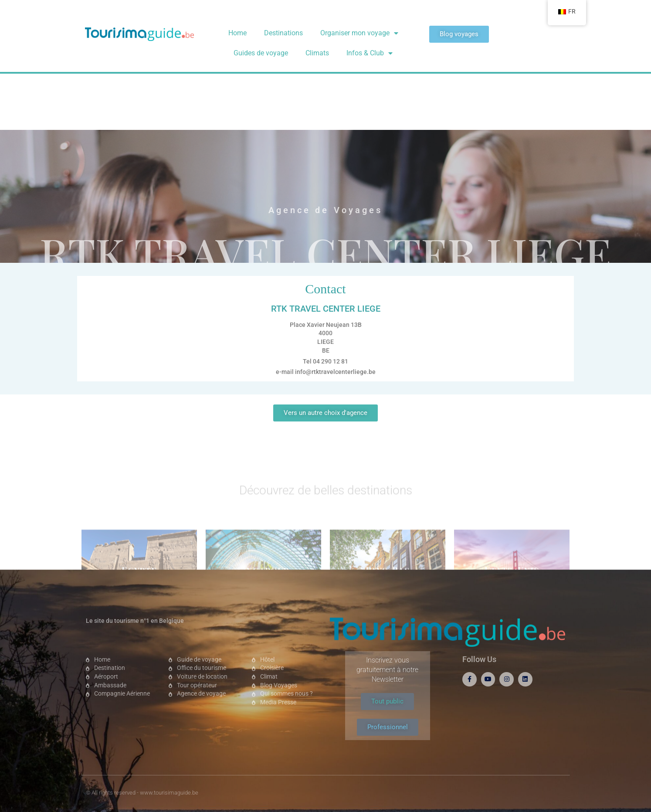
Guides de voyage (261, 53)
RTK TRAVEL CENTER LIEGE (325, 153)
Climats (317, 53)
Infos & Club (370, 53)
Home (237, 33)
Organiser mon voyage (359, 33)
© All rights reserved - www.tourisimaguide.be (142, 793)
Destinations (283, 33)
